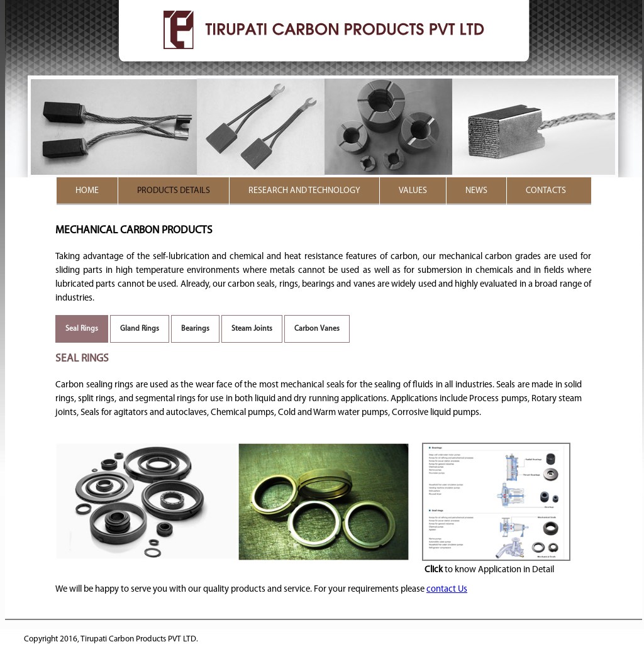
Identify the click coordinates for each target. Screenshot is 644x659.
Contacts (546, 191)
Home (87, 191)
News (476, 191)
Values (413, 191)
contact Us (447, 590)
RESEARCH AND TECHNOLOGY (304, 191)
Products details (174, 191)
